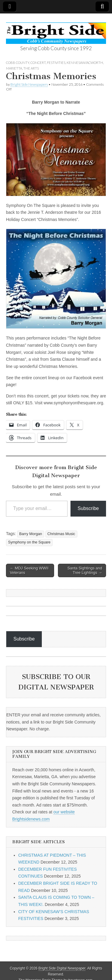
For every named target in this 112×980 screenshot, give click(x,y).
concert (38, 63)
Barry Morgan (30, 534)
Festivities (56, 63)
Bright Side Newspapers (29, 84)
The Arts (31, 68)
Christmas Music (61, 534)
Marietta (14, 68)
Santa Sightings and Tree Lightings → (85, 570)
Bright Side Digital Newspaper (62, 968)
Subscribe (88, 508)
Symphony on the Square (29, 542)
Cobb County (18, 63)
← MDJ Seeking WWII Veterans (29, 570)
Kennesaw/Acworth (85, 63)
